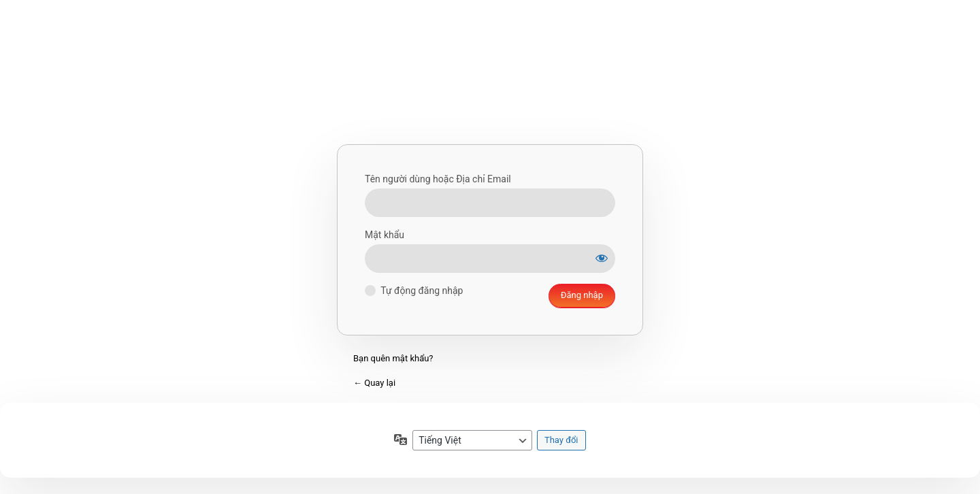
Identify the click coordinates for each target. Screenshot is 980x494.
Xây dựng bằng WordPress (490, 88)
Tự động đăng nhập (422, 291)
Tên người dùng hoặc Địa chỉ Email (438, 179)
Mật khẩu (385, 235)
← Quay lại (374, 383)
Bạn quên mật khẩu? (393, 358)
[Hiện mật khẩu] (602, 258)
